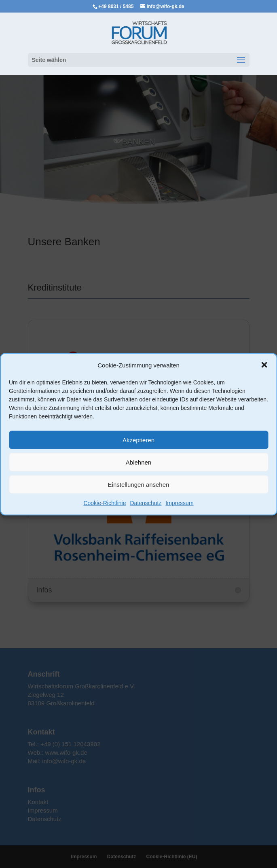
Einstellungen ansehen (139, 484)
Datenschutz (146, 503)
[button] (264, 365)
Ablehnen (138, 462)
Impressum (179, 503)
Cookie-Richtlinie (105, 503)
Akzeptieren (138, 440)
